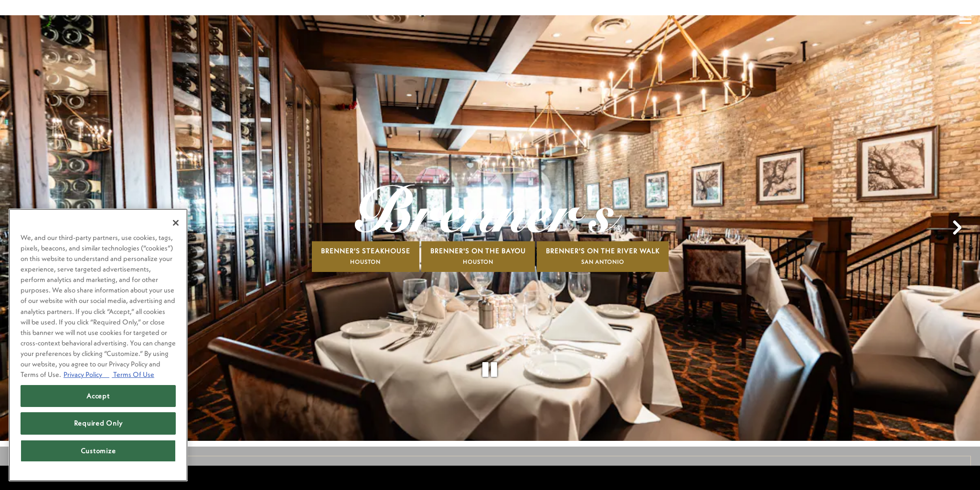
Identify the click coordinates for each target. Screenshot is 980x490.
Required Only (98, 423)
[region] (98, 345)
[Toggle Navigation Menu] (965, 19)
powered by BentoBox (50, 478)
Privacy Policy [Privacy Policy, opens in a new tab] (86, 374)
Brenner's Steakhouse (366, 236)
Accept (98, 396)
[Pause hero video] (490, 346)
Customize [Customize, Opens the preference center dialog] (98, 451)
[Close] (176, 223)
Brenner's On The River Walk (603, 236)
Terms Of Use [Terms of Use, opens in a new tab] (133, 374)
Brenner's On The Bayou (478, 236)
